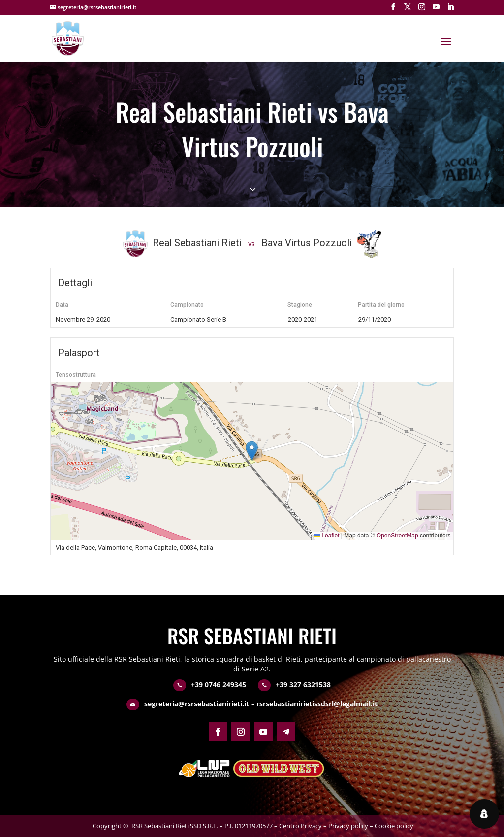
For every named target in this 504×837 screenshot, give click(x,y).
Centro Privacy (300, 826)
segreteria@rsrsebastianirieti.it (197, 704)
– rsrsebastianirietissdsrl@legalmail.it (313, 704)
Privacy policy (348, 826)
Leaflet (327, 536)
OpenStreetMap (397, 536)
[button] (252, 451)
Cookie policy (394, 826)
